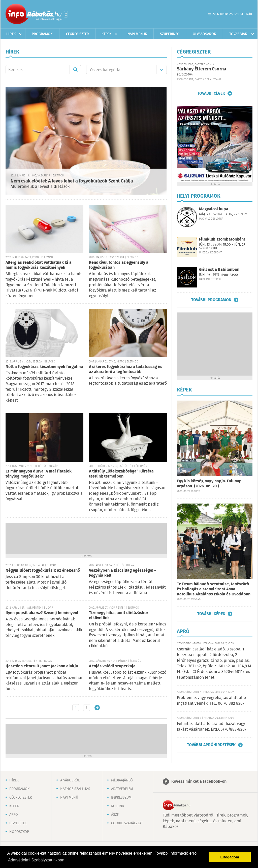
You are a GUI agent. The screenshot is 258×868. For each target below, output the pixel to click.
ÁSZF (115, 815)
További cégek (211, 93)
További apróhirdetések (211, 745)
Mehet (75, 70)
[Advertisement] (86, 538)
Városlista (66, 14)
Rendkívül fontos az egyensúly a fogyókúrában (119, 265)
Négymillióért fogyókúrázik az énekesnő (43, 571)
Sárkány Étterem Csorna (202, 69)
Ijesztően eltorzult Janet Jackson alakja (42, 666)
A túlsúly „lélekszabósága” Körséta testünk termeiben (121, 474)
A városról (70, 780)
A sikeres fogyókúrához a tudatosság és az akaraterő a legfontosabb (126, 369)
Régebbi (97, 708)
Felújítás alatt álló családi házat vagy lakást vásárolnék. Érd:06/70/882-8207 (212, 727)
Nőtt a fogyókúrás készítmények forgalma (44, 367)
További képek (211, 614)
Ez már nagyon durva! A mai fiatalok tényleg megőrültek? (39, 474)
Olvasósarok (204, 34)
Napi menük (137, 34)
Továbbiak (238, 34)
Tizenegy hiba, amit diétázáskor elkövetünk (119, 615)
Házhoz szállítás (75, 789)
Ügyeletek (18, 823)
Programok (42, 34)
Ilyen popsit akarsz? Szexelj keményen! (42, 613)
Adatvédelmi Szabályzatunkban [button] (36, 860)
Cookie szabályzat (127, 823)
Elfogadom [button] (230, 857)
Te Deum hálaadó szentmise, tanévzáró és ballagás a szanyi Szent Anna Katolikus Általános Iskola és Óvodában (214, 589)
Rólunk (118, 806)
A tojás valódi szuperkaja (112, 666)
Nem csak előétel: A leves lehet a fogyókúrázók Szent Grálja (72, 181)
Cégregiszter (77, 34)
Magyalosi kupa (214, 209)
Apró (14, 815)
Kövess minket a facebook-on (199, 782)
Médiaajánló (122, 780)
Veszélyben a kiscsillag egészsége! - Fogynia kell (122, 573)
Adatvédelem (122, 789)
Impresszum (121, 798)
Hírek (11, 34)
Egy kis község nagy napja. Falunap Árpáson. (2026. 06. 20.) (209, 484)
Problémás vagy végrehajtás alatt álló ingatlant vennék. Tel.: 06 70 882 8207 (211, 701)
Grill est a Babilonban (219, 270)
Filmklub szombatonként (222, 239)
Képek (107, 34)
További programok (211, 300)
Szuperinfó (170, 34)
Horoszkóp (19, 832)
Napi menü (69, 798)
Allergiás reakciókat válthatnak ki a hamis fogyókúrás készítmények (39, 265)
